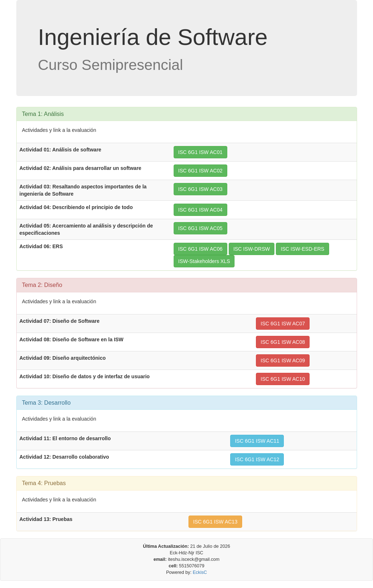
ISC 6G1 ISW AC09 (283, 360)
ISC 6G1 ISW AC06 (200, 249)
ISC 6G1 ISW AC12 (257, 459)
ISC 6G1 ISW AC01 (200, 152)
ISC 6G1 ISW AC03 (200, 189)
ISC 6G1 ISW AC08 (283, 342)
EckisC (200, 572)
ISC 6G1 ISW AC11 (257, 441)
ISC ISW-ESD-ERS (302, 249)
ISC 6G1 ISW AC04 (200, 210)
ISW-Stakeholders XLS (204, 261)
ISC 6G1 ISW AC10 (283, 379)
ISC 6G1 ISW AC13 (215, 522)
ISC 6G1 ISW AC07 (283, 324)
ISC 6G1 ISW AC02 (200, 171)
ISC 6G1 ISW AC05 (200, 228)
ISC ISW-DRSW (252, 249)
